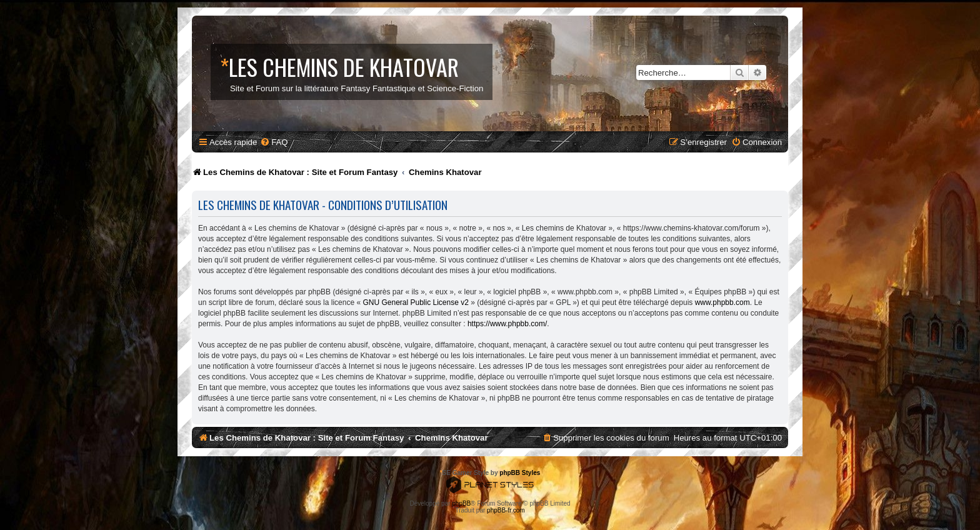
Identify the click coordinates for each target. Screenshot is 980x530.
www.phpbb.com (722, 302)
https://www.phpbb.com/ (507, 324)
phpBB (461, 503)
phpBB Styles (520, 473)
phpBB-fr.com (506, 510)
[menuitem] (274, 142)
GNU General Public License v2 (415, 302)
